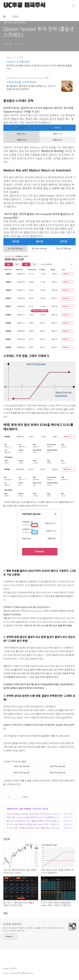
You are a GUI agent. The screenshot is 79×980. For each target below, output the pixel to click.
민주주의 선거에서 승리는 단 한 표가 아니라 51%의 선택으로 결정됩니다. (39, 67)
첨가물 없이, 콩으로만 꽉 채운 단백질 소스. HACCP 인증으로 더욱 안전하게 (31, 88)
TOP (73, 969)
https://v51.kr (12, 58)
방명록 (15, 17)
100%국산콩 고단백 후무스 (22, 82)
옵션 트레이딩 (25, 809)
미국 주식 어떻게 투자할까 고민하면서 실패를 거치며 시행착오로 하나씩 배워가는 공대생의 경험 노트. (34, 929)
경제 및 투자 (12, 809)
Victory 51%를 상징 (18, 62)
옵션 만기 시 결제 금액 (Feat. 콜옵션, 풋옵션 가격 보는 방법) (32, 821)
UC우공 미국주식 (12, 924)
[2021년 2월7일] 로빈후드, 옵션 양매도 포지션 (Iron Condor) (32, 814)
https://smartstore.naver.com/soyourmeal (25, 78)
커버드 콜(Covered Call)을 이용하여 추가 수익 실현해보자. (31, 817)
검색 (67, 6)
